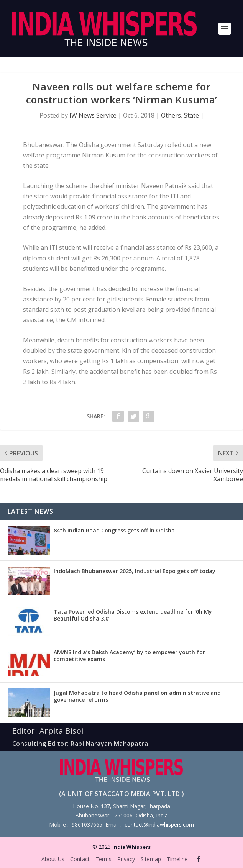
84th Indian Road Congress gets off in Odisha (114, 530)
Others (171, 115)
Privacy (126, 859)
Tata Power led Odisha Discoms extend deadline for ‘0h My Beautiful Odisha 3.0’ (133, 615)
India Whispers (131, 847)
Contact (80, 859)
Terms (103, 859)
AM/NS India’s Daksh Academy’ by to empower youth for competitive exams (129, 656)
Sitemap (151, 859)
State (191, 115)
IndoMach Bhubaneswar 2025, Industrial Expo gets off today (135, 571)
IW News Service (93, 115)
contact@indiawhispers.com (159, 825)
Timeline (177, 859)
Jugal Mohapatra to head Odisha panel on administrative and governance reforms (137, 696)
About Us (53, 859)
